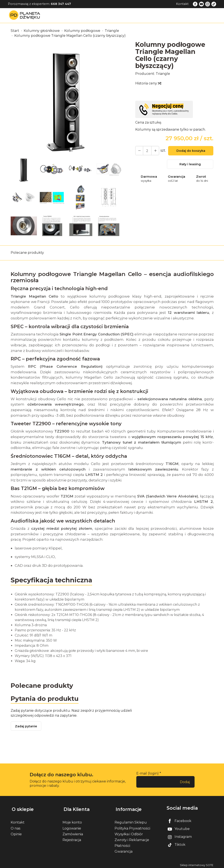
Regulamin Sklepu (131, 821)
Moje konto (72, 821)
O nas (15, 827)
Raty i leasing (190, 165)
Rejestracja (72, 838)
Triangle (163, 74)
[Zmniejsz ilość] (154, 151)
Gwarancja (124, 850)
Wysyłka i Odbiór (129, 832)
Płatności (122, 844)
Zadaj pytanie (27, 727)
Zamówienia (73, 832)
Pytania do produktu (45, 699)
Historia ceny (148, 83)
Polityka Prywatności (132, 827)
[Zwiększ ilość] (139, 151)
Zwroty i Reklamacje (132, 838)
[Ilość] (147, 151)
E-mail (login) (148, 774)
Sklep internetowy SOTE (197, 864)
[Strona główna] (26, 15)
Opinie (16, 832)
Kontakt (182, 4)
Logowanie (72, 827)
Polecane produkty (27, 253)
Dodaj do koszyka (190, 151)
